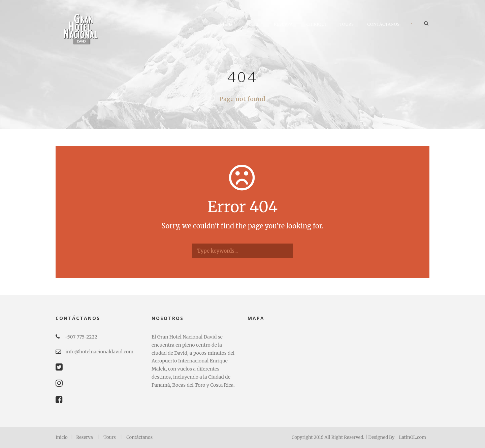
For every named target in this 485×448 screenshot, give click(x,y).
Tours (347, 24)
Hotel (252, 24)
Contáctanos (383, 24)
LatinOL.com (412, 437)
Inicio (225, 24)
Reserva (283, 24)
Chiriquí (316, 24)
